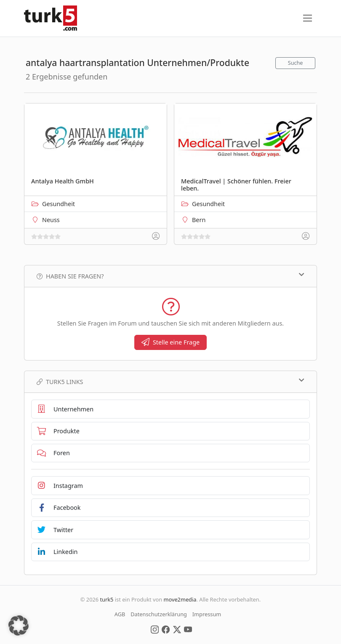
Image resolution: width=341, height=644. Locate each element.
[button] (19, 625)
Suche (296, 63)
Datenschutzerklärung (159, 614)
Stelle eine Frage (170, 342)
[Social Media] (155, 629)
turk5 (107, 599)
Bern (199, 220)
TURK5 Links (170, 382)
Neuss (51, 220)
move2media (180, 599)
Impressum (207, 614)
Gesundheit (59, 204)
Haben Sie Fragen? (170, 276)
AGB (120, 614)
